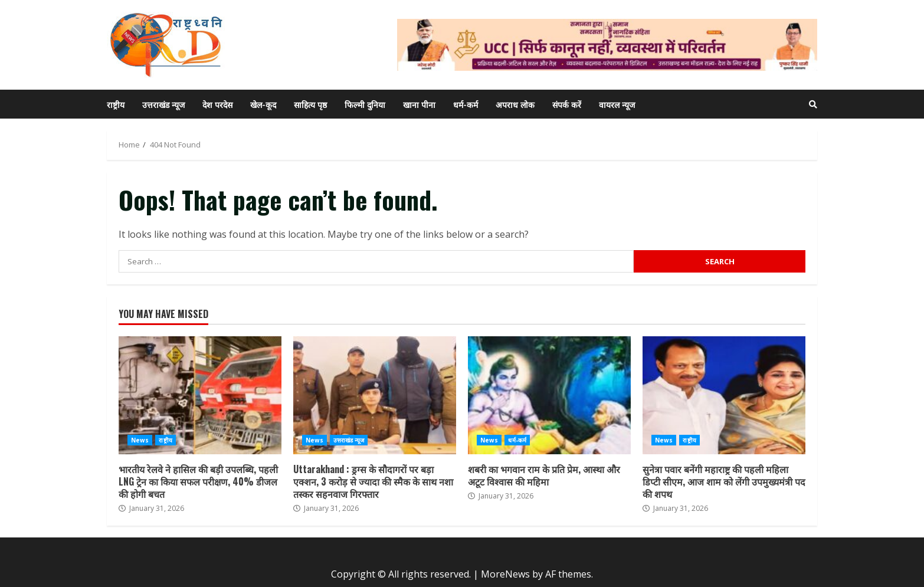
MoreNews (505, 574)
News (140, 440)
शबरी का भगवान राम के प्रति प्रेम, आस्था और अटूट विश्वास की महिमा (549, 395)
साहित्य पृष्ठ (310, 104)
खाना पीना (419, 104)
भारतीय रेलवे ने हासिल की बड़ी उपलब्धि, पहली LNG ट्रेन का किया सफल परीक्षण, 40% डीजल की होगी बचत (200, 395)
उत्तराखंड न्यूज (163, 104)
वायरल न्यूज (617, 104)
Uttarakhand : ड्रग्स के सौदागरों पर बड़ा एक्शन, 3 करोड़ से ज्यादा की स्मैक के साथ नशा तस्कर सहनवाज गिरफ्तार (375, 395)
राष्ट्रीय (116, 104)
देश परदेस (217, 104)
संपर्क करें (567, 104)
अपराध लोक (515, 104)
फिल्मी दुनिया (365, 104)
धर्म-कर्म (466, 104)
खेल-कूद (263, 104)
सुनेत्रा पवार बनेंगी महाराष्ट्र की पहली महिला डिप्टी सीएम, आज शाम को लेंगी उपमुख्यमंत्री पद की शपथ (724, 395)
